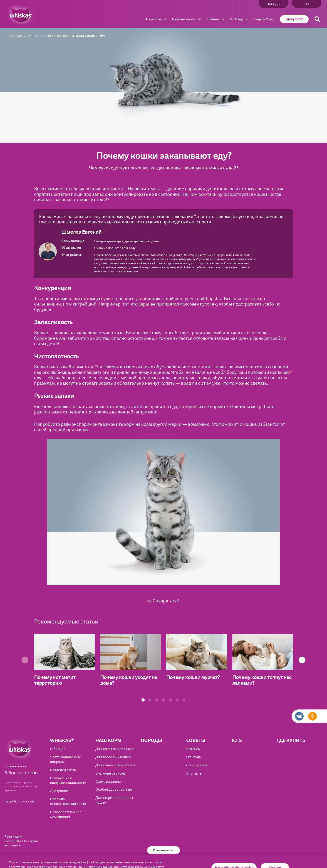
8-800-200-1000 (21, 773)
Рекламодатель (164, 850)
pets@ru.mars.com (20, 801)
